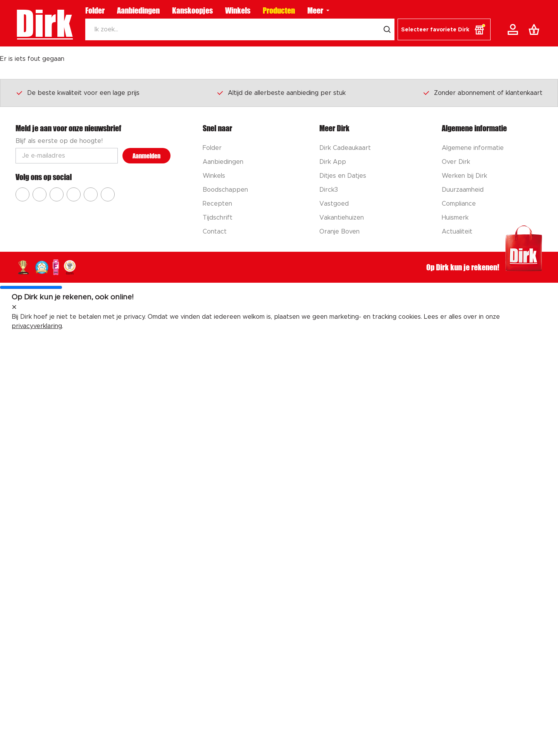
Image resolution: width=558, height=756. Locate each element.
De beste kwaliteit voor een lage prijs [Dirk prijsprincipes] (77, 93)
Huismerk (455, 218)
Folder (95, 10)
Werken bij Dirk (464, 176)
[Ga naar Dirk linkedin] (108, 194)
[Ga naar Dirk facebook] (22, 194)
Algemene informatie (473, 148)
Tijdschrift (218, 218)
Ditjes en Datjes (343, 176)
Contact (215, 232)
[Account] (514, 29)
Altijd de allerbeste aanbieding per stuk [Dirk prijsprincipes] (281, 93)
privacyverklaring (37, 326)
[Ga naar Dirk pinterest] (74, 194)
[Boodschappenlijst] (536, 29)
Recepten (217, 204)
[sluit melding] (14, 308)
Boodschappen (225, 190)
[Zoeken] (232, 29)
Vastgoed (334, 204)
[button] (444, 29)
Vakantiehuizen (342, 218)
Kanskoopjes (192, 10)
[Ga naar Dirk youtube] (57, 194)
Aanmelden (146, 156)
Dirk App (333, 162)
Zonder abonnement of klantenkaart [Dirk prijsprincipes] (482, 93)
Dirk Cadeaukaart (345, 148)
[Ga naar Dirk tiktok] (91, 194)
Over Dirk (456, 162)
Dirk (44, 23)
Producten (279, 10)
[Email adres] (67, 156)
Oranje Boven (339, 232)
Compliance (459, 204)
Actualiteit (457, 232)
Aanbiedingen (138, 10)
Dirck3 (329, 190)
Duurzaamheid (463, 190)
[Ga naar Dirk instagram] (40, 194)
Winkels (238, 10)
